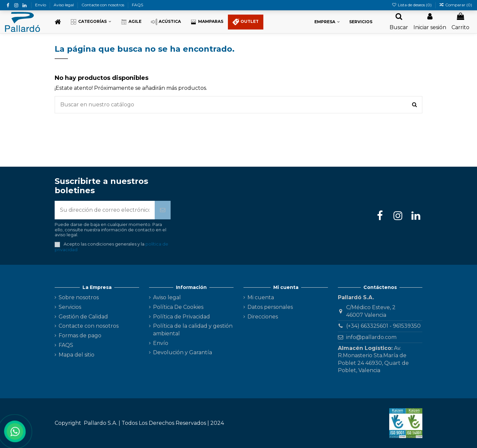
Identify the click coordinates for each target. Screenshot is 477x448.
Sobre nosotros (79, 297)
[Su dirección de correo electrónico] (105, 210)
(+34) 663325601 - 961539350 (383, 326)
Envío (41, 5)
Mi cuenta (261, 297)
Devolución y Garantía (183, 352)
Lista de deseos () (412, 5)
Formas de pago (80, 336)
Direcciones (263, 317)
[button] (91, 22)
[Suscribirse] (163, 210)
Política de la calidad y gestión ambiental (193, 330)
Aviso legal (64, 5)
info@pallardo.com (371, 337)
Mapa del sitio (77, 355)
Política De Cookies (178, 307)
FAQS (137, 5)
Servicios (70, 307)
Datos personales (270, 307)
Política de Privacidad (182, 317)
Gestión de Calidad (83, 317)
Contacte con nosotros (103, 5)
